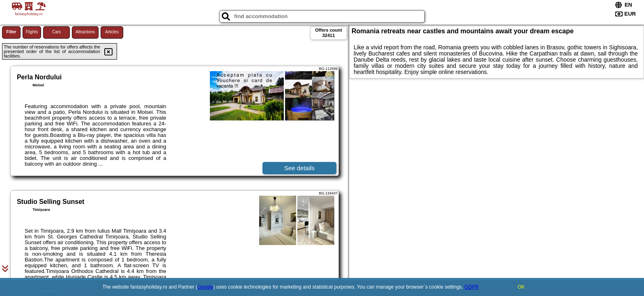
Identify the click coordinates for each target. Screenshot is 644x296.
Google (205, 287)
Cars (56, 32)
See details (299, 168)
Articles (112, 32)
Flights (32, 32)
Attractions (85, 32)
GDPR (472, 287)
